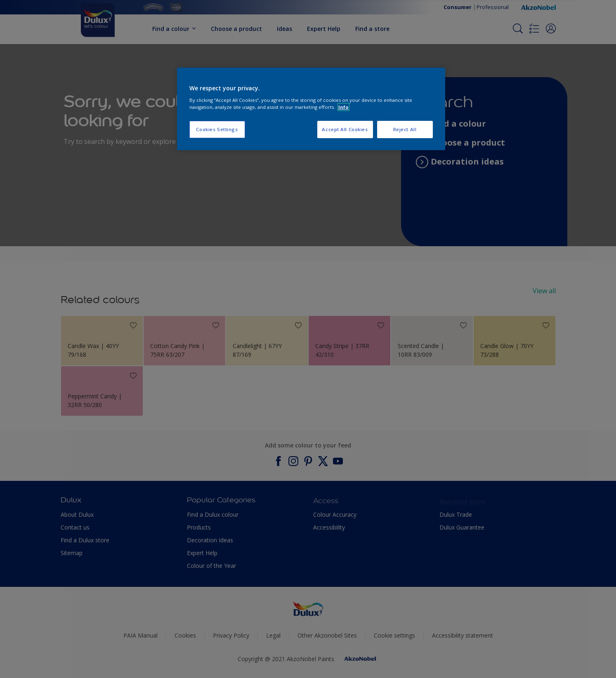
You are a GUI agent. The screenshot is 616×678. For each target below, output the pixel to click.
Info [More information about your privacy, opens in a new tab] (343, 107)
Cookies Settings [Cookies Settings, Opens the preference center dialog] (217, 129)
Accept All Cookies (345, 129)
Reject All (405, 129)
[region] (311, 109)
